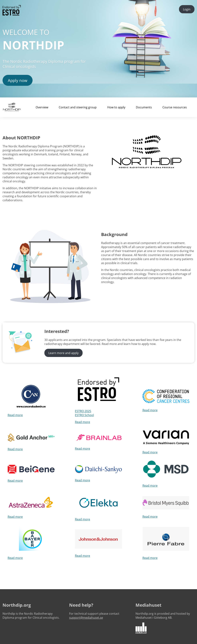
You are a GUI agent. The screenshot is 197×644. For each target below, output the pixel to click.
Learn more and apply (63, 353)
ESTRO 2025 (83, 411)
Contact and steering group (78, 107)
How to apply (116, 107)
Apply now (18, 80)
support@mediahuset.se (86, 618)
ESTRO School (84, 415)
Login (187, 9)
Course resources (175, 107)
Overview (42, 107)
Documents (144, 107)
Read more (15, 415)
